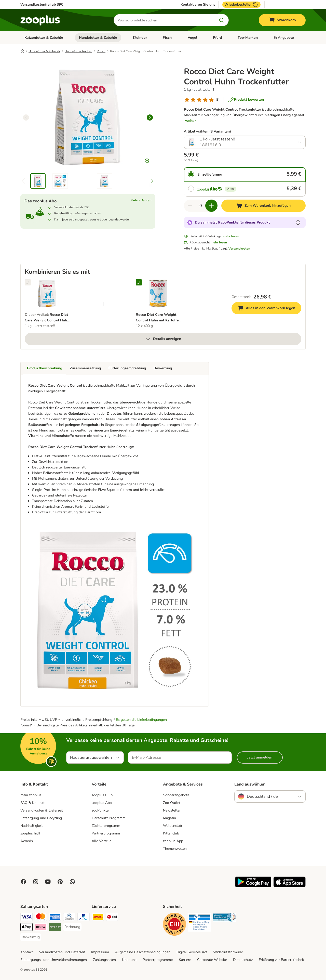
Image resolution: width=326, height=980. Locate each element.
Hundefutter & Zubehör (98, 38)
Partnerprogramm (106, 833)
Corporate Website (212, 960)
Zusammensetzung (85, 368)
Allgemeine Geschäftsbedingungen (143, 952)
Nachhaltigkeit (32, 826)
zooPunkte (100, 810)
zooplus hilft (30, 833)
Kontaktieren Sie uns (198, 5)
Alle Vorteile (101, 841)
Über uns (129, 960)
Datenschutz (243, 960)
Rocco (101, 51)
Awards (27, 841)
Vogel (192, 38)
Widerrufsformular (228, 952)
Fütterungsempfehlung (127, 368)
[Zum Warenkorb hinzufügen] (263, 206)
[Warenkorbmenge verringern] (190, 206)
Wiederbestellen (241, 5)
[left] (26, 117)
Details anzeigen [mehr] (163, 339)
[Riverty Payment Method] (55, 928)
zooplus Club (102, 795)
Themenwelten (175, 849)
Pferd (217, 38)
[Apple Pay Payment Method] (26, 928)
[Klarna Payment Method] (41, 928)
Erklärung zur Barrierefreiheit (281, 960)
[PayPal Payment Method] (84, 918)
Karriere (185, 960)
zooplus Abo (102, 803)
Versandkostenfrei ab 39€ (42, 4)
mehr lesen (231, 236)
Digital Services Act (192, 952)
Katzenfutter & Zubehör (44, 38)
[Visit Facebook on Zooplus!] (23, 882)
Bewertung (163, 368)
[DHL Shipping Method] (98, 918)
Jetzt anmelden (260, 757)
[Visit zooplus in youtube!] (48, 882)
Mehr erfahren (141, 200)
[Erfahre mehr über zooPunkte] (298, 223)
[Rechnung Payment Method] (72, 927)
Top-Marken (248, 38)
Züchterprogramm (106, 826)
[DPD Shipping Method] (112, 918)
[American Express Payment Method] (55, 918)
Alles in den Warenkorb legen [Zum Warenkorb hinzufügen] (269, 309)
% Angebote (284, 38)
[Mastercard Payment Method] (41, 918)
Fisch (167, 38)
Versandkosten (239, 249)
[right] (150, 117)
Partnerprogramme (158, 960)
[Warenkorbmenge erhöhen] (211, 206)
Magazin (169, 818)
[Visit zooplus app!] (253, 886)
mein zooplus (31, 795)
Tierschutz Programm (109, 818)
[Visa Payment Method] (26, 918)
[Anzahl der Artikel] (201, 206)
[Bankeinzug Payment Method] (31, 937)
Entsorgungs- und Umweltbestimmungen (54, 960)
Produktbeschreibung (45, 368)
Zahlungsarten (104, 960)
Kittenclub (171, 833)
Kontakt (27, 952)
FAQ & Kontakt (32, 803)
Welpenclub (172, 826)
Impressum (100, 952)
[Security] (174, 925)
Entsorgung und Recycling (41, 818)
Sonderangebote (176, 795)
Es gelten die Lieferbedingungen (141, 720)
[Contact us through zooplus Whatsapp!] (72, 882)
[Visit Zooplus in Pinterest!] (60, 882)
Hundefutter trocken (78, 51)
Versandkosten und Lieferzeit (62, 952)
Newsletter (172, 810)
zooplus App (173, 841)
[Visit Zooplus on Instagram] (36, 882)
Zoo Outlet (172, 803)
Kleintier (140, 38)
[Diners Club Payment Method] (69, 918)
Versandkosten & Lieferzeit (42, 810)
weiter (191, 121)
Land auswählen (250, 784)
